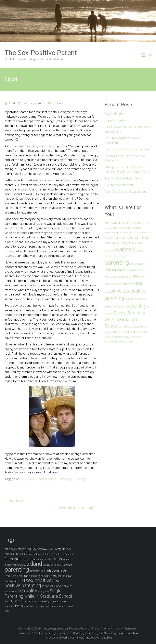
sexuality (136, 306)
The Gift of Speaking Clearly (124, 178)
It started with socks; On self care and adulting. (128, 129)
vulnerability (111, 342)
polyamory (135, 264)
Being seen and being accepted (127, 149)
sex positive (39, 580)
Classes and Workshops (60, 638)
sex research (120, 307)
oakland (126, 250)
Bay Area (137, 223)
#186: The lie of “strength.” (79, 508)
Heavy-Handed (115, 114)
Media (81, 638)
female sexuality (66, 554)
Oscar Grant (120, 256)
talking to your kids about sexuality (131, 332)
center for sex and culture (127, 228)
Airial (12, 103)
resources (132, 270)
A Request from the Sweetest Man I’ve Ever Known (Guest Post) (127, 170)
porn (143, 264)
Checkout (107, 638)
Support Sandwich (117, 120)
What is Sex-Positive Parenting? (38, 633)
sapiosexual (125, 277)
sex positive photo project (57, 586)
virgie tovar (135, 337)
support (108, 332)
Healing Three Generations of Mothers (125, 158)
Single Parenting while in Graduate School (125, 320)
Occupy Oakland (51, 565)
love (144, 237)
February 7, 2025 (33, 103)
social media (141, 327)
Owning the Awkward (119, 185)
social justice (126, 326)
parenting (66, 479)
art (106, 223)
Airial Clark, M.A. (129, 633)
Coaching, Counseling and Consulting (95, 633)
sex (136, 276)
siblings (81, 479)
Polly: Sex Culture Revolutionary (126, 192)
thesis (109, 336)
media (124, 243)
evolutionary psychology (116, 233)
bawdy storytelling (120, 223)
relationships (115, 270)
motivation (110, 251)
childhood (28, 479)
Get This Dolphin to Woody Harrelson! (123, 140)
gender (134, 237)
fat (130, 233)
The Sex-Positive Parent (41, 53)
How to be (14, 501)
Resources (65, 633)
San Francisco (26, 576)
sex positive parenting (32, 583)
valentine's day (121, 337)
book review (49, 549)
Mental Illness (47, 479)
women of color (125, 342)
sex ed (129, 283)
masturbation (112, 243)
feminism (121, 237)
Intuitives (57, 103)
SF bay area (43, 592)
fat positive (138, 233)
